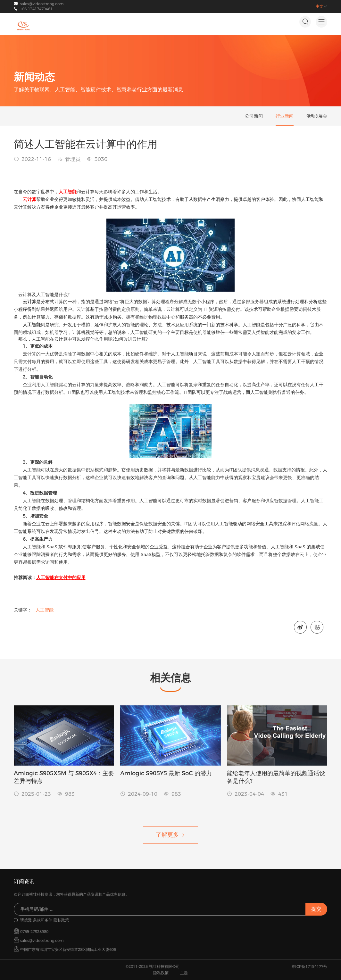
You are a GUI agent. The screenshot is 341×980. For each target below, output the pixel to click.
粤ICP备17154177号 (309, 966)
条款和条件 (43, 920)
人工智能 (45, 610)
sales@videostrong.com (42, 4)
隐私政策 (161, 973)
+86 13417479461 (36, 9)
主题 (184, 973)
